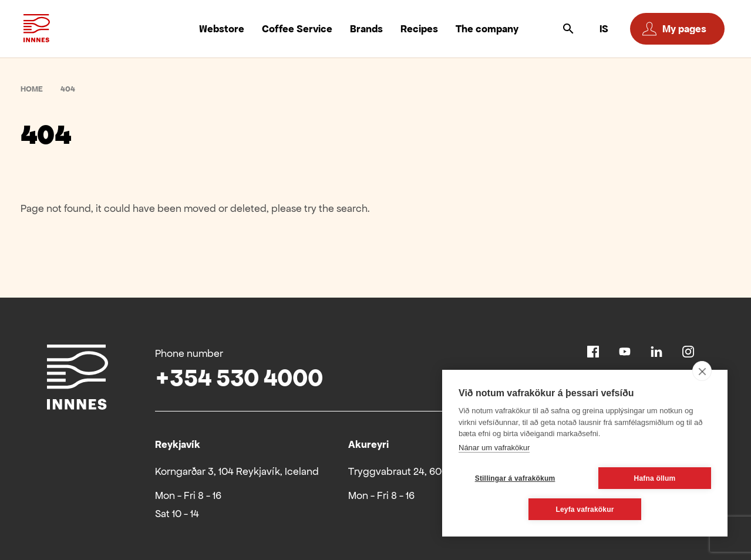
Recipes (419, 29)
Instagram (688, 352)
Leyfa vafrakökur (585, 510)
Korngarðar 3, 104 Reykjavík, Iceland (237, 471)
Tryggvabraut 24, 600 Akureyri (418, 471)
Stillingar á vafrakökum (515, 478)
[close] (702, 371)
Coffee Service (297, 29)
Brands (366, 29)
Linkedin (656, 352)
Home (32, 89)
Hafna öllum (655, 478)
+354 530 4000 (239, 378)
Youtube (625, 352)
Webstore (222, 29)
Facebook (593, 352)
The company (487, 29)
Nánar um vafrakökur (494, 448)
